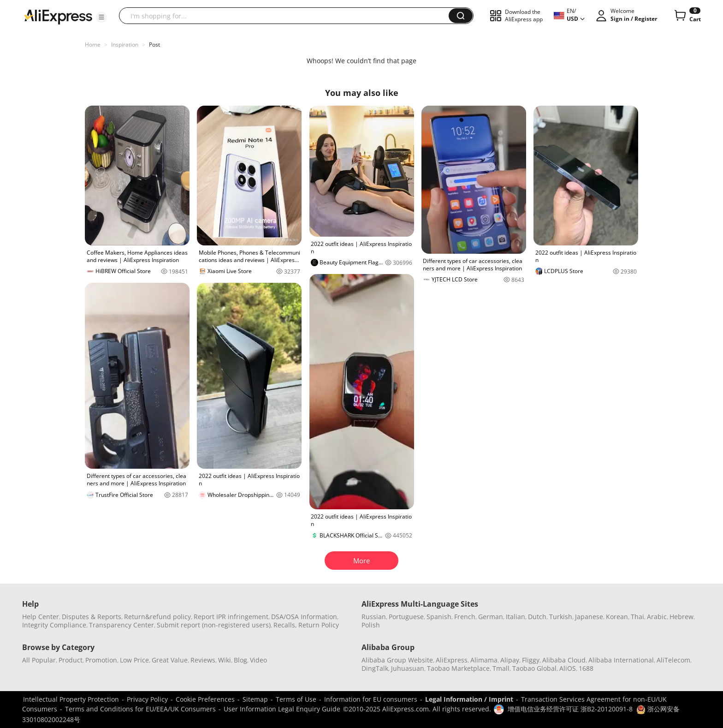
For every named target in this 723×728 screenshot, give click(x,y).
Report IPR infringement (231, 617)
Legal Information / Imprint (469, 699)
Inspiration (125, 45)
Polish (371, 625)
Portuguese (406, 617)
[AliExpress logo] (58, 16)
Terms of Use (296, 699)
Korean (617, 617)
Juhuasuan (408, 668)
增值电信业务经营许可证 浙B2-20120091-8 (570, 709)
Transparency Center (121, 625)
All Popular (39, 660)
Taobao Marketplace (458, 668)
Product (71, 660)
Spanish (439, 617)
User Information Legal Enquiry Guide (282, 709)
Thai (637, 617)
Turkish (561, 617)
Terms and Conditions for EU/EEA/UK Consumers (140, 709)
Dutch (537, 617)
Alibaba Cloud (564, 660)
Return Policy (319, 625)
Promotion (101, 660)
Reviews (203, 660)
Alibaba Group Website (397, 660)
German (491, 617)
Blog (240, 660)
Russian (374, 617)
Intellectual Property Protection (71, 699)
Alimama (484, 660)
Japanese (589, 617)
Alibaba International (621, 660)
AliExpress (452, 660)
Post (154, 45)
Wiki (225, 660)
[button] (101, 17)
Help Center (41, 617)
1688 (586, 668)
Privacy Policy (147, 699)
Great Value (170, 660)
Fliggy (531, 660)
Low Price (134, 660)
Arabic (657, 617)
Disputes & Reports (92, 617)
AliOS (568, 668)
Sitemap (255, 699)
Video (258, 660)
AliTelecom (673, 660)
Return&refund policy (157, 617)
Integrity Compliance (54, 625)
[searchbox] (287, 16)
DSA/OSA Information (304, 617)
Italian (516, 617)
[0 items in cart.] (687, 16)
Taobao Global (534, 668)
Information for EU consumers (371, 699)
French (465, 617)
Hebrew (682, 617)
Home (93, 45)
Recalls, (285, 625)
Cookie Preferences (205, 699)
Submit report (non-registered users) (214, 625)
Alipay (510, 660)
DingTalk (375, 668)
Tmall (501, 668)
